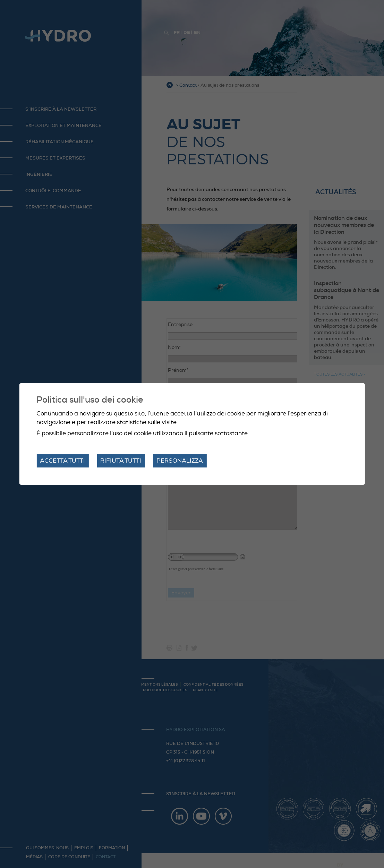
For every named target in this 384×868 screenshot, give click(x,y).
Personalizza (180, 461)
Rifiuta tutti (121, 461)
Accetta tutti (62, 461)
